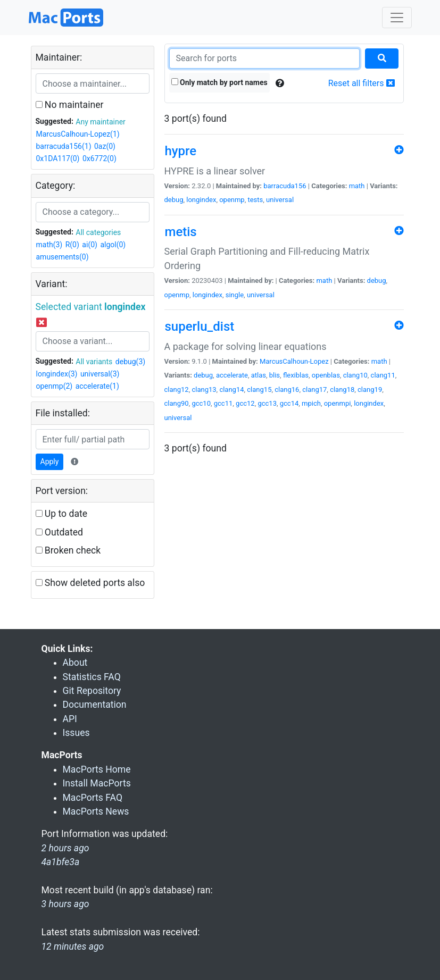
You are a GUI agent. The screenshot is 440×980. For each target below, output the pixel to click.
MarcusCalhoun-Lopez (294, 361)
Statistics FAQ (92, 677)
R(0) (72, 245)
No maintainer (70, 105)
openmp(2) (55, 386)
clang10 (355, 375)
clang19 (370, 390)
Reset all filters (362, 83)
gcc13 (267, 403)
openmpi (338, 403)
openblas (326, 375)
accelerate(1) (97, 386)
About (75, 663)
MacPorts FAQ (93, 798)
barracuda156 (285, 186)
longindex (201, 200)
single (235, 295)
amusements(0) (63, 257)
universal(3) (100, 374)
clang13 (204, 390)
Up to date (62, 514)
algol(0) (113, 245)
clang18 (342, 390)
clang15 (259, 390)
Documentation (95, 705)
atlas (259, 375)
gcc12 (245, 403)
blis (275, 375)
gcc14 (289, 403)
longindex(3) (57, 374)
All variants (94, 362)
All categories (98, 232)
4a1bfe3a (61, 862)
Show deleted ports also (90, 583)
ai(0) (90, 245)
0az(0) (105, 146)
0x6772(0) (99, 158)
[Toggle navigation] (397, 18)
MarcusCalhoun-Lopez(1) (78, 134)
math (357, 186)
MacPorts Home (97, 769)
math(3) (49, 245)
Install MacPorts (97, 783)
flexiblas (296, 375)
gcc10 (201, 403)
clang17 (314, 390)
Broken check (68, 550)
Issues (76, 733)
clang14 (231, 390)
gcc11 (223, 403)
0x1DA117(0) (58, 158)
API (70, 719)
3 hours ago (65, 904)
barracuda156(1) (64, 146)
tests (255, 200)
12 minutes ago (73, 947)
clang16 (287, 390)
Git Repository (92, 691)
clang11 (383, 375)
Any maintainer (101, 122)
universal (280, 200)
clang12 (177, 390)
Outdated (59, 532)
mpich (311, 403)
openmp (232, 200)
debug (174, 200)
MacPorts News (96, 811)
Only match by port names (219, 82)
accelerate (232, 375)
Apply (50, 462)
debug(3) (130, 362)
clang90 (177, 403)
